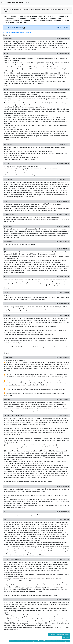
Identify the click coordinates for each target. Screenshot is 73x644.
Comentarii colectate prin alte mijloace (59, 634)
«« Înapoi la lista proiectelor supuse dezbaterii (17, 32)
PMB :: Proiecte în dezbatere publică (15, 2)
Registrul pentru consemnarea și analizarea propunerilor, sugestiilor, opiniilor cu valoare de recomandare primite (40, 641)
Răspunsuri (66, 638)
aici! (23, 28)
